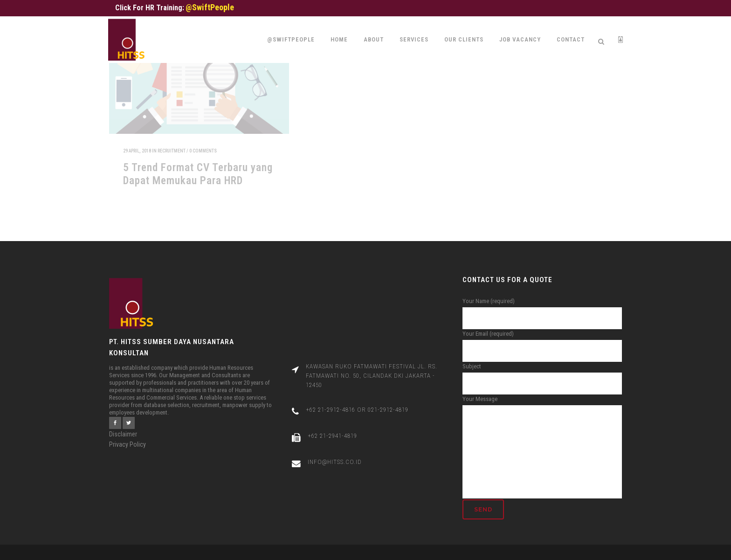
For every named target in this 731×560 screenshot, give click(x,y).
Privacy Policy (128, 435)
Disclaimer (123, 425)
